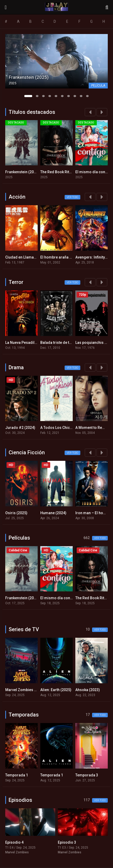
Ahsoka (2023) (88, 690)
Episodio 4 (14, 842)
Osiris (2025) (16, 513)
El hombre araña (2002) (60, 257)
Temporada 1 (17, 775)
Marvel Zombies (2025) (25, 690)
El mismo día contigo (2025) (64, 598)
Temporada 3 (87, 775)
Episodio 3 (67, 842)
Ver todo (72, 197)
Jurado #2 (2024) (20, 428)
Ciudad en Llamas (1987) (26, 257)
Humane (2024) (53, 513)
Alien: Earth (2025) (56, 690)
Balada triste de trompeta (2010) (68, 343)
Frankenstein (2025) (22, 172)
